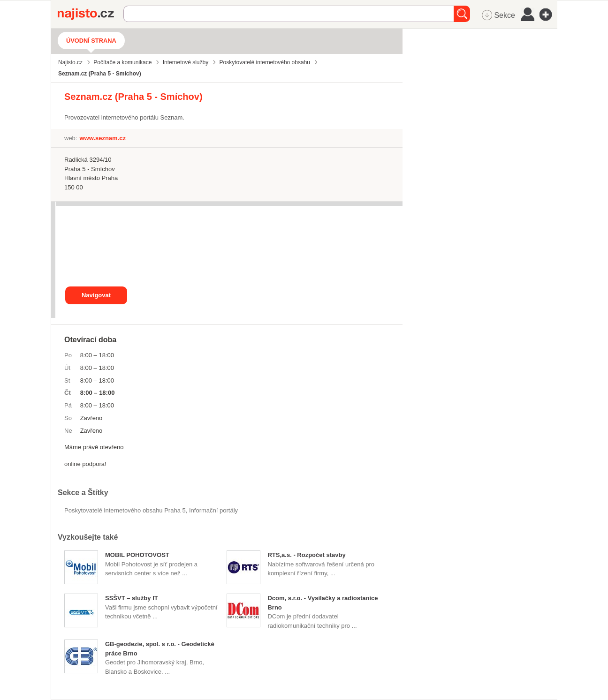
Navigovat (96, 295)
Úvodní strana (91, 41)
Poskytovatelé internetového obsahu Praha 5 (125, 510)
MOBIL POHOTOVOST (137, 555)
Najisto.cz (91, 14)
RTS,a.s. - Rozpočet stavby (306, 555)
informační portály (213, 510)
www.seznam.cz (103, 138)
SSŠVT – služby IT (132, 598)
